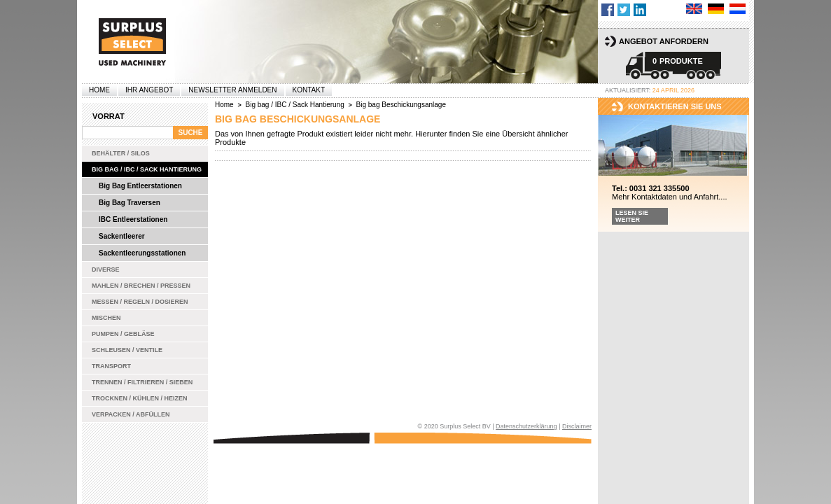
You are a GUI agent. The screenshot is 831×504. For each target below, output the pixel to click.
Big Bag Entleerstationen (140, 186)
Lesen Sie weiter (632, 216)
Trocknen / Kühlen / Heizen (140, 398)
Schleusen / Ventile (127, 350)
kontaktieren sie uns (675, 106)
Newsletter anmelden (232, 90)
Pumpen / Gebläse (123, 334)
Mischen (106, 318)
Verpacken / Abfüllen (131, 414)
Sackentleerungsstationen (142, 253)
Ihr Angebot (149, 90)
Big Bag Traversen (130, 203)
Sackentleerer (122, 236)
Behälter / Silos (121, 153)
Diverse (106, 269)
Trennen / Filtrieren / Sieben (142, 382)
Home (99, 90)
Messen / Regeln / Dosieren (140, 302)
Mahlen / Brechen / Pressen (141, 286)
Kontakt (309, 90)
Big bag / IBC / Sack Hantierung (147, 169)
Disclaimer (577, 426)
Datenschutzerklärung (526, 426)
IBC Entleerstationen (133, 219)
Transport (111, 366)
